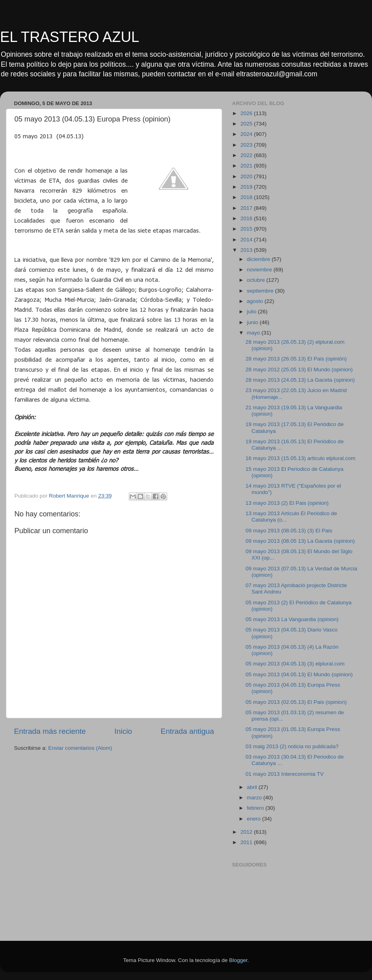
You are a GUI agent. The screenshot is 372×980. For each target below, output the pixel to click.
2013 (247, 250)
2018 (247, 197)
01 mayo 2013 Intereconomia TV (285, 774)
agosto (256, 301)
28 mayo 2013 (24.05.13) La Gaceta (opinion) (300, 380)
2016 (247, 218)
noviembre (260, 270)
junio (253, 322)
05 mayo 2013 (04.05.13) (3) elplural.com (295, 664)
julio (252, 312)
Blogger (238, 960)
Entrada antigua (187, 731)
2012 (247, 832)
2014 (247, 240)
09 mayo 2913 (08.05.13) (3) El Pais (289, 531)
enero (254, 819)
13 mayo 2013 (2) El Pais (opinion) (287, 503)
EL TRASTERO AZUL (70, 37)
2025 (247, 124)
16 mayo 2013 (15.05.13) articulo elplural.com (301, 458)
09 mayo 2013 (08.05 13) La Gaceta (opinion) (300, 541)
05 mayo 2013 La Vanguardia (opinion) (292, 619)
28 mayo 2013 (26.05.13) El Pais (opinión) (296, 359)
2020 (247, 176)
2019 (247, 187)
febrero (256, 808)
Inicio (123, 731)
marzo (255, 798)
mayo (254, 333)
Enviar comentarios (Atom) (80, 748)
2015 (247, 229)
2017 (247, 208)
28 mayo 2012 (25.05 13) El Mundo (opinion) (299, 369)
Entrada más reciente (50, 731)
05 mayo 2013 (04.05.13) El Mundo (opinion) (299, 674)
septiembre (261, 291)
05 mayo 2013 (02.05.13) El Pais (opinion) (296, 702)
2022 (247, 155)
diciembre (259, 259)
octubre (257, 280)
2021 (247, 166)
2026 (247, 113)
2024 (247, 134)
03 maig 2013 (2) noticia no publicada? (292, 746)
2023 (247, 145)
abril (253, 787)
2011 (247, 842)
